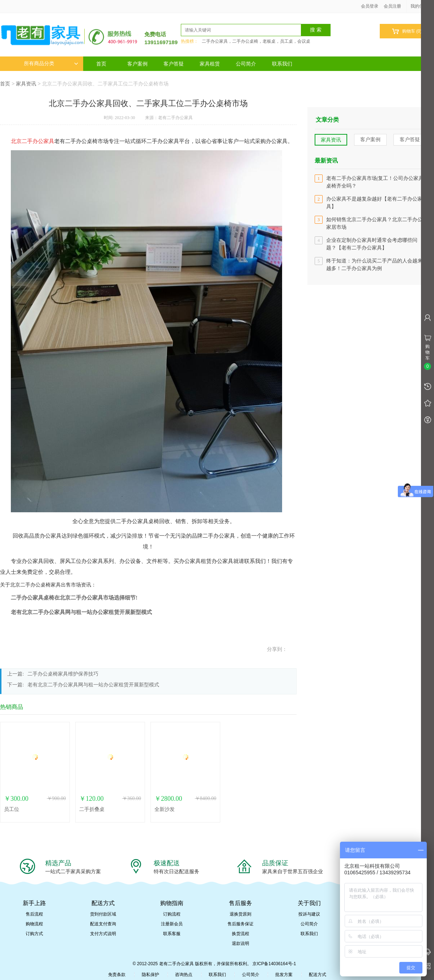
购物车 (407, 31)
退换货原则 (241, 914)
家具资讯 (26, 84)
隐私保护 (150, 975)
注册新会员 (172, 924)
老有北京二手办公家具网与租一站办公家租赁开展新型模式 (93, 685)
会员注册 (392, 6)
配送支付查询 (103, 924)
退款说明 (241, 943)
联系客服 (172, 934)
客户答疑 (174, 64)
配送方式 (318, 975)
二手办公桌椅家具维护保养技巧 (63, 674)
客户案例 (137, 64)
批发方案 (284, 975)
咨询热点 (184, 975)
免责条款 (117, 975)
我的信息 (422, 6)
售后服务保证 (241, 924)
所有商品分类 (51, 64)
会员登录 (370, 6)
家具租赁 (210, 64)
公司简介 (246, 64)
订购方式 (34, 934)
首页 (101, 64)
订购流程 (172, 914)
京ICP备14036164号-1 (274, 964)
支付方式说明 (103, 934)
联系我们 (282, 64)
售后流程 (34, 914)
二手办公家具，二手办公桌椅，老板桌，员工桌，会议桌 (256, 41)
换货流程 (241, 934)
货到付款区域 (103, 914)
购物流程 (34, 924)
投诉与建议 (309, 914)
